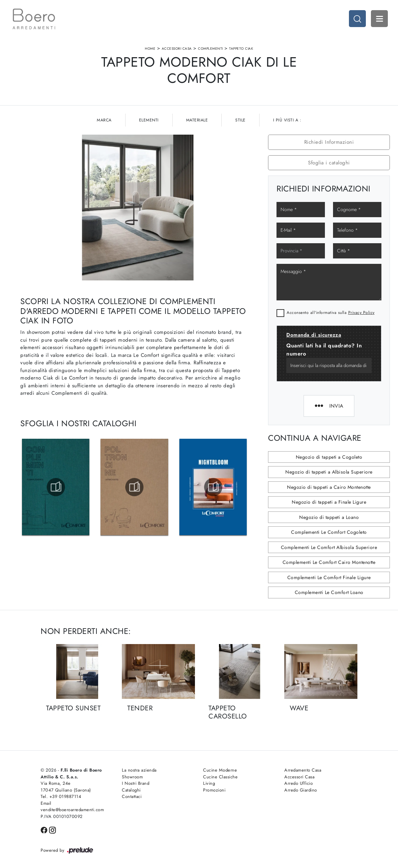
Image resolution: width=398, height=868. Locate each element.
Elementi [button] (149, 120)
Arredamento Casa (303, 770)
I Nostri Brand (136, 783)
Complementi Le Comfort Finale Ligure (329, 577)
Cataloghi (131, 790)
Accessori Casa (177, 49)
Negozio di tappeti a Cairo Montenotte (329, 487)
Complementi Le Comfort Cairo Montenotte (329, 562)
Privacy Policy (361, 313)
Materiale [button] (197, 120)
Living (209, 783)
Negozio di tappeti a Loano (329, 517)
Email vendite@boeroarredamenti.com (72, 807)
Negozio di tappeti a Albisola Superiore (329, 472)
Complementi (211, 49)
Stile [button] (240, 120)
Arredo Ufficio (298, 783)
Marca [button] (104, 120)
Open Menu (379, 19)
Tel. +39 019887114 (61, 796)
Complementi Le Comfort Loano (329, 592)
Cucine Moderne (220, 770)
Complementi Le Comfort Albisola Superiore (329, 547)
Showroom (132, 777)
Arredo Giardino (301, 790)
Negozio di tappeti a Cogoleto (329, 457)
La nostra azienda (139, 770)
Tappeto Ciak (241, 49)
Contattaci (132, 796)
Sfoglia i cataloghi (329, 163)
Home (150, 49)
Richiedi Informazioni (329, 142)
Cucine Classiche (220, 777)
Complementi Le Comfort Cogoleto (329, 532)
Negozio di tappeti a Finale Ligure (329, 502)
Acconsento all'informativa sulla (331, 313)
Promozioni (214, 790)
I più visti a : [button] (287, 120)
